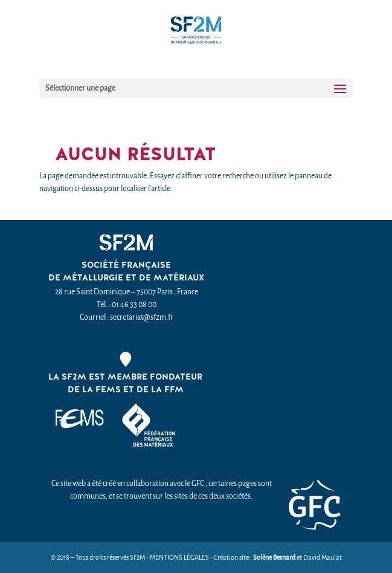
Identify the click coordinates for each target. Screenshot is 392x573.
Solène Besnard (274, 558)
